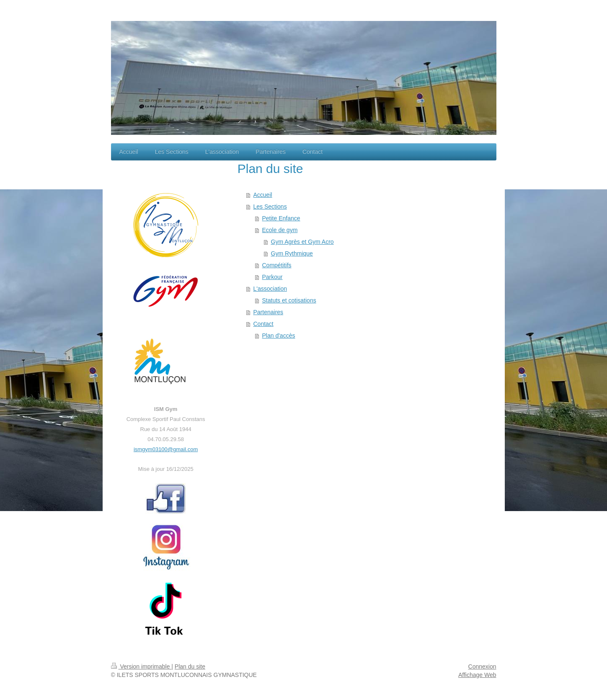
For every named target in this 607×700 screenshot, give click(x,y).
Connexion (482, 666)
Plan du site (190, 666)
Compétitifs (277, 265)
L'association (270, 289)
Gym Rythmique (292, 253)
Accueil (263, 195)
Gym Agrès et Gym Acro (302, 242)
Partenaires (269, 312)
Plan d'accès (279, 336)
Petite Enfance (281, 218)
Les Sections (270, 207)
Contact (263, 324)
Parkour (273, 277)
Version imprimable (141, 666)
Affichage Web (477, 675)
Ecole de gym (280, 230)
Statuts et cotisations (289, 300)
